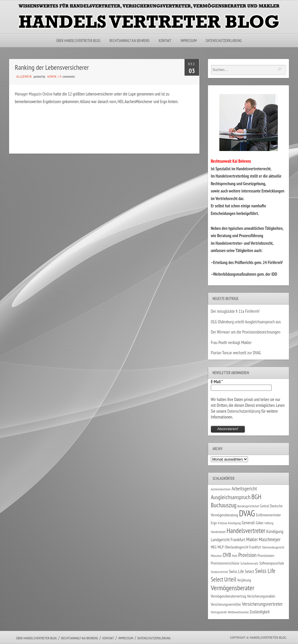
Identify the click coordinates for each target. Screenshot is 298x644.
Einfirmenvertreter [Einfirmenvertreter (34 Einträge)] (268, 515)
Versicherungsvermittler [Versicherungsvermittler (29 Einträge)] (226, 604)
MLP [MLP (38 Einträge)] (221, 547)
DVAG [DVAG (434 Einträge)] (247, 513)
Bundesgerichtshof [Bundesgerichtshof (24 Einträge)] (248, 506)
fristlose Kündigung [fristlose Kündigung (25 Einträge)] (229, 523)
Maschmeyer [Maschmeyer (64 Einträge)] (270, 539)
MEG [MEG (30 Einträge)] (214, 547)
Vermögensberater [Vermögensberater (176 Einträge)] (233, 588)
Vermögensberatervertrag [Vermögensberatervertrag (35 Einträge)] (229, 596)
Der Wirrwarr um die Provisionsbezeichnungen (246, 332)
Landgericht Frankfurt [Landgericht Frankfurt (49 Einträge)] (228, 539)
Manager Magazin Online (34, 94)
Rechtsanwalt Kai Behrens (130, 41)
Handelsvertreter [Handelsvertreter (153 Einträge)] (246, 531)
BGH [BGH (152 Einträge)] (256, 497)
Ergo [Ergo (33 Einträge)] (214, 523)
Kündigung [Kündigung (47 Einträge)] (275, 531)
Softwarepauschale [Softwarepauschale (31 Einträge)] (272, 563)
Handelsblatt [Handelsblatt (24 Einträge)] (218, 532)
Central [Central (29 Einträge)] (264, 506)
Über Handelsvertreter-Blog (78, 41)
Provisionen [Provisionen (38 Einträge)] (266, 555)
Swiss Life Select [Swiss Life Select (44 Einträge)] (241, 571)
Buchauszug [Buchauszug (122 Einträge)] (224, 505)
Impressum (188, 41)
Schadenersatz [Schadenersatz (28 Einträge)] (249, 563)
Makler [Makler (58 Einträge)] (252, 539)
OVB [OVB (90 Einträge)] (227, 555)
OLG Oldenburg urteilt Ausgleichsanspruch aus (246, 322)
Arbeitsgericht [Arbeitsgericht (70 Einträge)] (244, 488)
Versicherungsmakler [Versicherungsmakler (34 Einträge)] (261, 596)
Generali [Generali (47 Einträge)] (248, 523)
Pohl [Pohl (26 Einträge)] (235, 556)
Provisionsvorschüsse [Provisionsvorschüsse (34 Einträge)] (225, 563)
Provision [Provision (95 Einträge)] (248, 555)
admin (52, 77)
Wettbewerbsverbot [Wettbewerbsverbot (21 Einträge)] (238, 612)
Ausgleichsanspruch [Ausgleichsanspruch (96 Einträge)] (231, 497)
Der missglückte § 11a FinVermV (235, 311)
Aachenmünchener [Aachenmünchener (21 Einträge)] (221, 489)
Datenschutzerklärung (224, 41)
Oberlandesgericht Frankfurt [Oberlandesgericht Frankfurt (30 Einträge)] (243, 547)
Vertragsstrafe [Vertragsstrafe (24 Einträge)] (219, 612)
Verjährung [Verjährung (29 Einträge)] (244, 580)
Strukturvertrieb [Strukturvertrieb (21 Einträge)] (219, 572)
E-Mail (217, 382)
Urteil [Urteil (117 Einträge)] (230, 579)
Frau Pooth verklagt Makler (231, 342)
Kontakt (165, 41)
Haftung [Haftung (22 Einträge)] (269, 523)
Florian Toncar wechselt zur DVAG (236, 353)
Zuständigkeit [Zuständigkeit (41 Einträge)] (260, 612)
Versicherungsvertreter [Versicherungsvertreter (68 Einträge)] (262, 604)
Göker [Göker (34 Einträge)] (260, 523)
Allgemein (24, 77)
